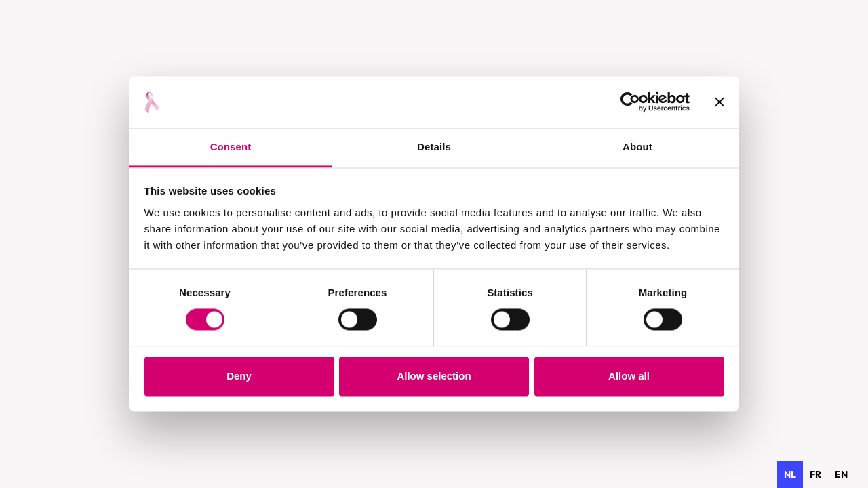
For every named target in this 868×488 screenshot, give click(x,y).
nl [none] (790, 474)
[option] (815, 474)
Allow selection (434, 376)
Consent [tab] (231, 147)
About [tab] (637, 147)
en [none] (841, 474)
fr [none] (815, 474)
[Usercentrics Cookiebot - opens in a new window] (630, 102)
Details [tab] (434, 147)
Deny (239, 376)
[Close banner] (719, 102)
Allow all (629, 376)
